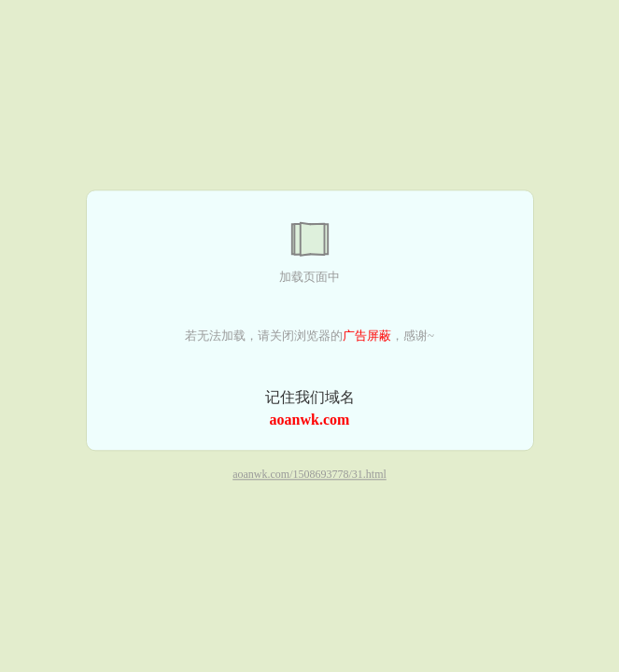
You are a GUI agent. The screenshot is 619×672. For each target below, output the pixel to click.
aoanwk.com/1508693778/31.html (309, 475)
